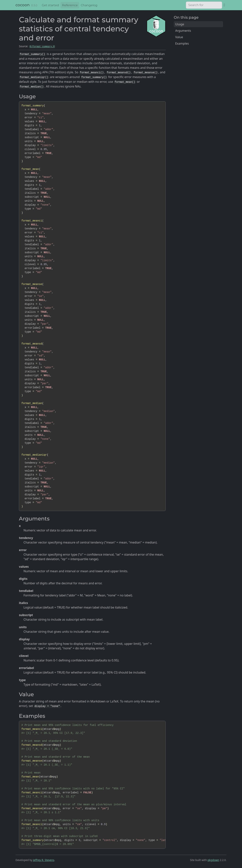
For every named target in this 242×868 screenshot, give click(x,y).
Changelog (89, 5)
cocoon (23, 5)
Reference (70, 5)
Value (179, 37)
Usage (180, 24)
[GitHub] (224, 5)
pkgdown (213, 860)
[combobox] (204, 5)
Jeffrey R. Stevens (44, 860)
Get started (50, 5)
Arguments (183, 31)
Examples (182, 43)
